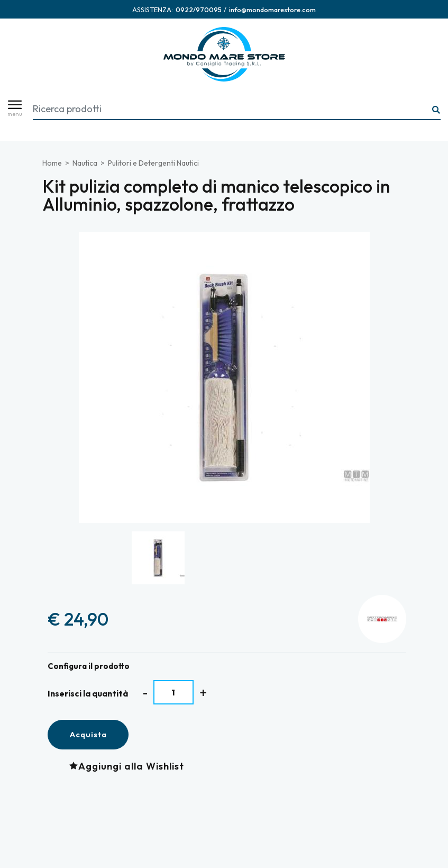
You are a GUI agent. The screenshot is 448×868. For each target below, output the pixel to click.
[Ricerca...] (436, 110)
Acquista (88, 734)
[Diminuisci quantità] (145, 693)
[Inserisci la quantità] (174, 692)
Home (52, 163)
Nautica (85, 163)
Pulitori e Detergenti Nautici (153, 163)
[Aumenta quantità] (203, 693)
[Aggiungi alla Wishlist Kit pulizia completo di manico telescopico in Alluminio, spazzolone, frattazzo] (129, 766)
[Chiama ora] (199, 10)
